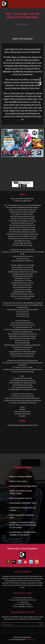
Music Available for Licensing (23, 607)
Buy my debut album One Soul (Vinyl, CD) (22, 600)
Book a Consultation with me (22, 598)
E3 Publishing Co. (31, 640)
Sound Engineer (29, 549)
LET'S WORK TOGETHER (23, 604)
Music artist (13, 549)
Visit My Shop (23, 602)
